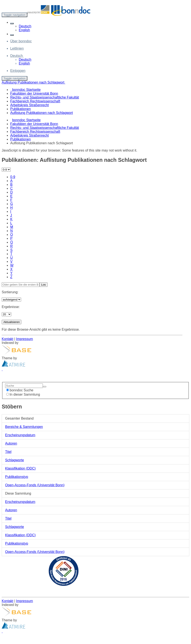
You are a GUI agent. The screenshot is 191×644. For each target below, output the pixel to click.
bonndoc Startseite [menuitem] (25, 90)
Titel (8, 452)
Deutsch (25, 26)
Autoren (11, 443)
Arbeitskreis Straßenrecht (30, 135)
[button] (12, 24)
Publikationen (20, 139)
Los (44, 285)
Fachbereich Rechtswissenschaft (35, 132)
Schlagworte (15, 460)
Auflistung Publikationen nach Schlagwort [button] (34, 82)
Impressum (24, 339)
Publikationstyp (17, 477)
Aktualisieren (12, 322)
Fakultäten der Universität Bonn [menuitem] (34, 94)
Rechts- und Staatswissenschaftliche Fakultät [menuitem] (45, 97)
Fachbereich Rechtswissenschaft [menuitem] (35, 101)
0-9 (13, 177)
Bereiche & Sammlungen (24, 427)
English (24, 30)
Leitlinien (17, 48)
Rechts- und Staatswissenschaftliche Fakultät (45, 128)
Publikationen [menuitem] (20, 109)
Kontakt (7, 339)
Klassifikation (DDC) (20, 468)
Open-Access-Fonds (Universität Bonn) (35, 485)
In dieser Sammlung (23, 394)
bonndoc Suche (20, 390)
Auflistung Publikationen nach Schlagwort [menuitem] (42, 113)
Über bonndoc (21, 41)
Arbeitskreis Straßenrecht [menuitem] (30, 105)
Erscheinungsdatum (20, 435)
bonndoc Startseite (26, 120)
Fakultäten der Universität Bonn (34, 124)
